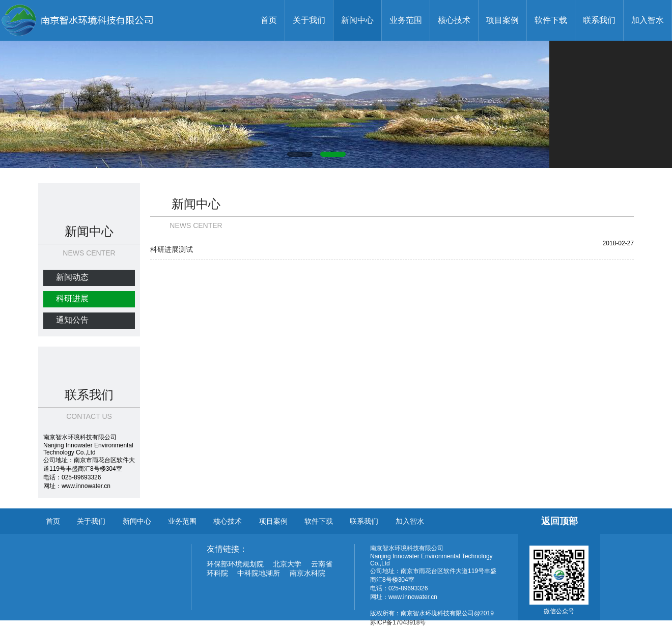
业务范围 (406, 20)
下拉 (64, 197)
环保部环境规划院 (235, 564)
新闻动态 (72, 277)
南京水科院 (307, 573)
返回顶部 (559, 521)
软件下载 (551, 20)
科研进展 (72, 298)
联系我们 (599, 20)
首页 (269, 20)
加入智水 (648, 20)
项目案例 (502, 20)
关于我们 (309, 20)
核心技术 (454, 20)
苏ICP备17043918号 (398, 622)
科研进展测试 (172, 249)
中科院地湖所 (259, 573)
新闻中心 (357, 20)
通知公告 (72, 320)
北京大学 (287, 564)
